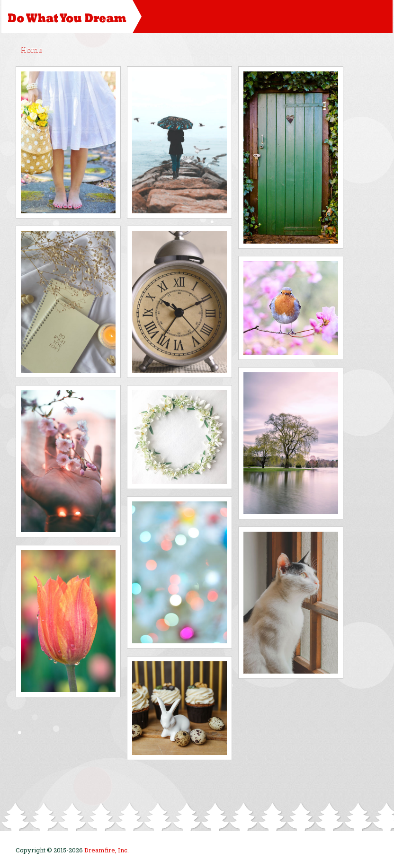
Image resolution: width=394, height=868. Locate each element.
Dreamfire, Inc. (107, 850)
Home (31, 49)
